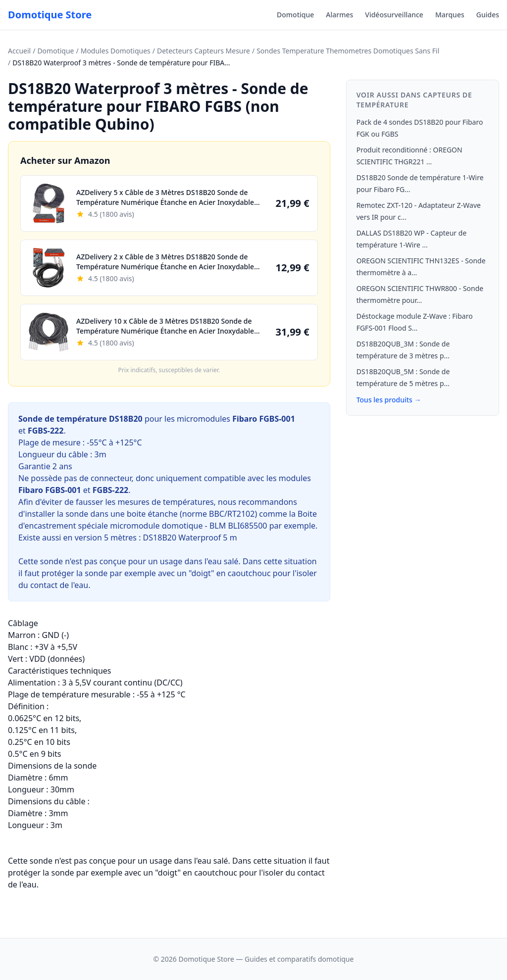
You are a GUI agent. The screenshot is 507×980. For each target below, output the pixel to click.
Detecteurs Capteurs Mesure (203, 51)
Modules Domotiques (116, 51)
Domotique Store (50, 15)
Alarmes (339, 15)
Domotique (295, 15)
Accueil (19, 51)
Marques (450, 15)
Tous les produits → (389, 400)
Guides (488, 15)
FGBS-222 (46, 431)
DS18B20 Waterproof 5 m (190, 538)
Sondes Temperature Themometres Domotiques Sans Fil (348, 51)
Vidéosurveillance (394, 15)
